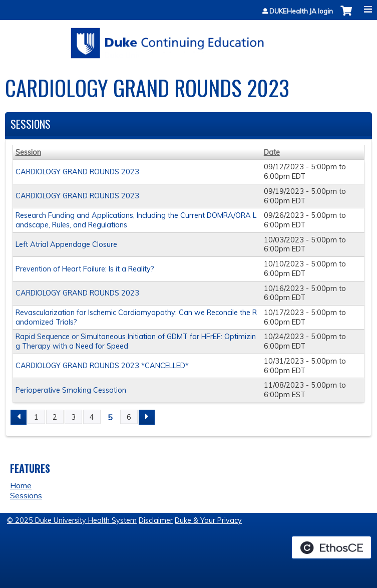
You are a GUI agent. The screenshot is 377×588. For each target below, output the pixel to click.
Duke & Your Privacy (208, 520)
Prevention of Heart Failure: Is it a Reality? (85, 269)
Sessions (26, 495)
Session (28, 152)
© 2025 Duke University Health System (72, 520)
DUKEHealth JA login (301, 11)
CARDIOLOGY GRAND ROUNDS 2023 (77, 172)
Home (21, 485)
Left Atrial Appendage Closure (66, 244)
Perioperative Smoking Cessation (71, 390)
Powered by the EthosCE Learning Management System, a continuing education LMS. (331, 547)
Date (272, 152)
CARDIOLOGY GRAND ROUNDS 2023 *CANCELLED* (102, 366)
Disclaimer (156, 520)
